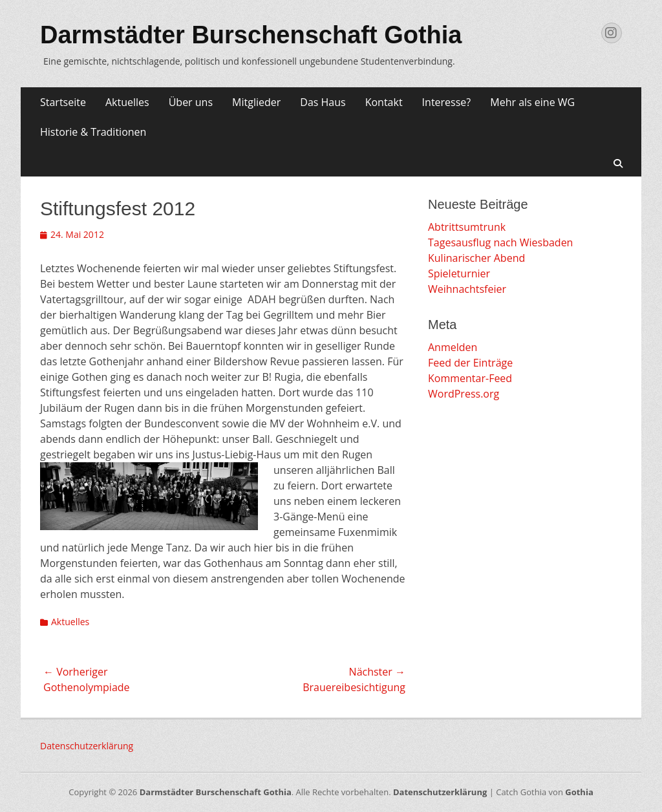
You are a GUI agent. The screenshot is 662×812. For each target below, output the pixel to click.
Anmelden (453, 347)
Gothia (579, 792)
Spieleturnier (459, 273)
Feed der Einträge (470, 363)
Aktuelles (127, 102)
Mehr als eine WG (532, 102)
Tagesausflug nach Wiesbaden (500, 242)
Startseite (63, 102)
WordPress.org (464, 394)
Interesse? (447, 102)
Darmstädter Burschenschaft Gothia (251, 35)
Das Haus (323, 102)
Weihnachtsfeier (467, 289)
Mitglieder (256, 102)
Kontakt (384, 102)
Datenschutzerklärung (87, 746)
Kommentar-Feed (470, 378)
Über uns (191, 102)
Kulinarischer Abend (476, 258)
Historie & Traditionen (93, 132)
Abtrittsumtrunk (467, 227)
